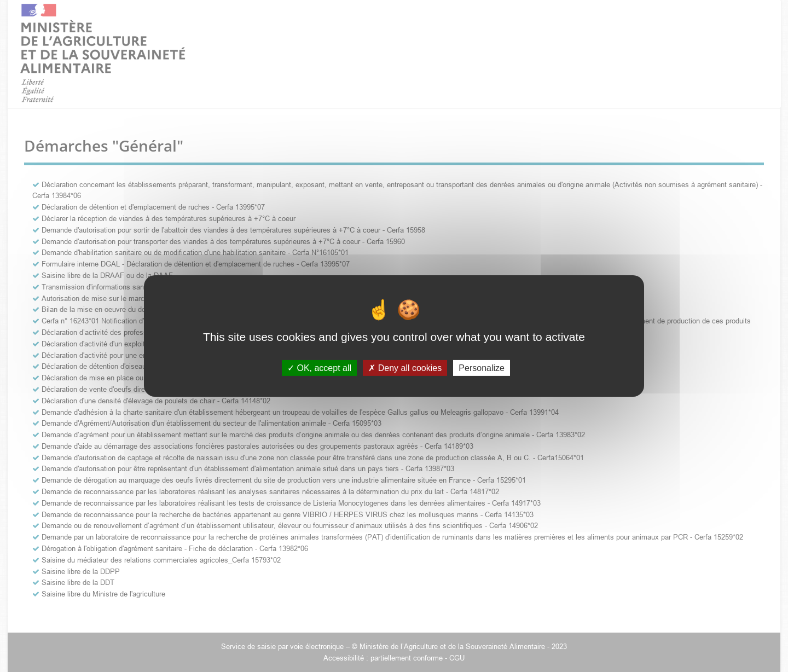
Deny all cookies (405, 368)
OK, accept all (319, 368)
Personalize (482, 368)
